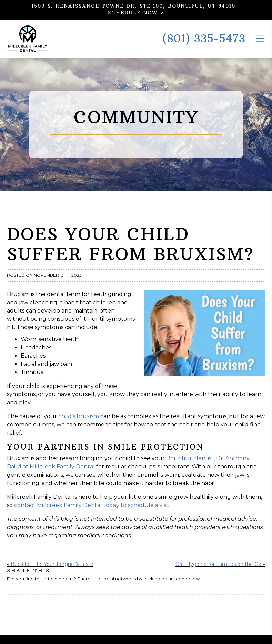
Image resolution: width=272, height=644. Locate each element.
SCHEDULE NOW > (136, 13)
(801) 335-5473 (204, 43)
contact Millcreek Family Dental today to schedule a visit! (92, 514)
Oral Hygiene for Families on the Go (218, 573)
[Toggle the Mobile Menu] (260, 42)
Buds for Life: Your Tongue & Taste (52, 573)
